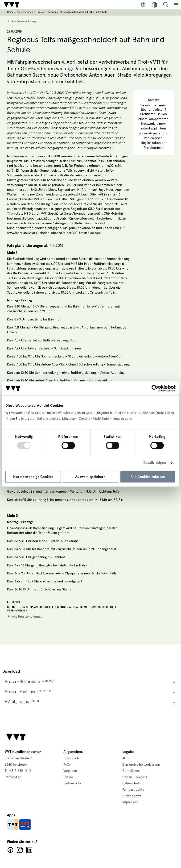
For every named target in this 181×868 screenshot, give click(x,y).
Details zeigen (155, 463)
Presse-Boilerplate (29, 682)
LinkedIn (29, 850)
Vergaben (70, 771)
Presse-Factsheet (28, 692)
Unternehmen (25, 12)
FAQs (67, 765)
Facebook (10, 850)
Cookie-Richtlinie (94, 419)
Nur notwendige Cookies (33, 477)
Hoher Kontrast (155, 5)
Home (10, 12)
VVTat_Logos (23, 702)
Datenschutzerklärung (56, 419)
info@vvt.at (13, 777)
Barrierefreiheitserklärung (141, 765)
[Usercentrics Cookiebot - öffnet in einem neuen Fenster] (155, 388)
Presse (40, 12)
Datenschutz (131, 783)
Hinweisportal (132, 796)
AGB (125, 758)
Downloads (71, 758)
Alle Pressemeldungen (25, 21)
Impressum (122, 419)
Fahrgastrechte (133, 790)
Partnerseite (72, 783)
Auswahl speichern (90, 477)
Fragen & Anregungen (143, 5)
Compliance (131, 771)
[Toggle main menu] (176, 5)
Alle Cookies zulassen (148, 477)
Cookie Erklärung (135, 777)
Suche (166, 5)
